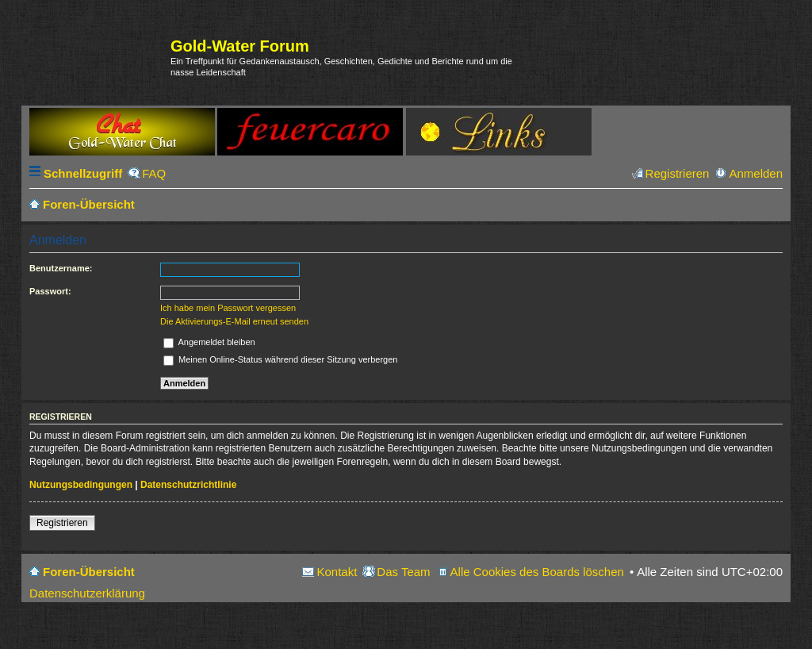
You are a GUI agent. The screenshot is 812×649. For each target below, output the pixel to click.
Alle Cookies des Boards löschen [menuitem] (537, 572)
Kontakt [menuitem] (337, 572)
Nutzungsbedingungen (81, 485)
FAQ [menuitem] (154, 173)
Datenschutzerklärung (87, 593)
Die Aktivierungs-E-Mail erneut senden (234, 321)
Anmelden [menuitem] (756, 173)
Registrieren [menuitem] (678, 173)
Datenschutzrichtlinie (188, 485)
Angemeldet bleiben (209, 342)
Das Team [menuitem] (403, 572)
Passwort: (50, 291)
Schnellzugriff (83, 173)
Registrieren (62, 523)
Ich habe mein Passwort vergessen (228, 308)
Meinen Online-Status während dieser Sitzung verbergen (280, 359)
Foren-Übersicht (89, 572)
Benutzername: (61, 268)
